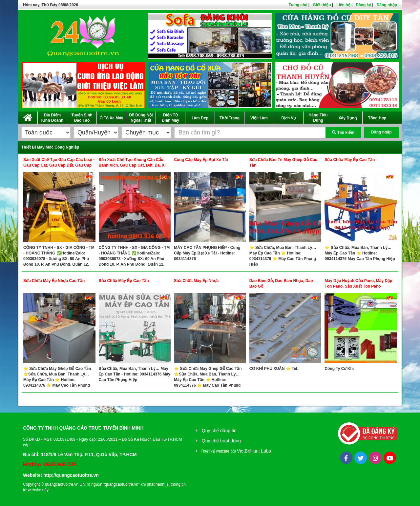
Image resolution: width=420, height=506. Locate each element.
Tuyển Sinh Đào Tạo (82, 118)
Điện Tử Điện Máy (170, 118)
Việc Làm (259, 118)
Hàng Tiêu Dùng (318, 118)
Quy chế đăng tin (219, 431)
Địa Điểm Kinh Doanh (52, 118)
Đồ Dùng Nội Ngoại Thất (141, 118)
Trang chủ (298, 5)
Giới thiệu (322, 5)
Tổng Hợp (377, 118)
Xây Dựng (347, 118)
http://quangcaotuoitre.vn (71, 475)
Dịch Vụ (288, 118)
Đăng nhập (387, 5)
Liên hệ (343, 5)
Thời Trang (230, 118)
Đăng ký (363, 5)
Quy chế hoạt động (221, 441)
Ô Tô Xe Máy (111, 118)
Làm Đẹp (200, 118)
